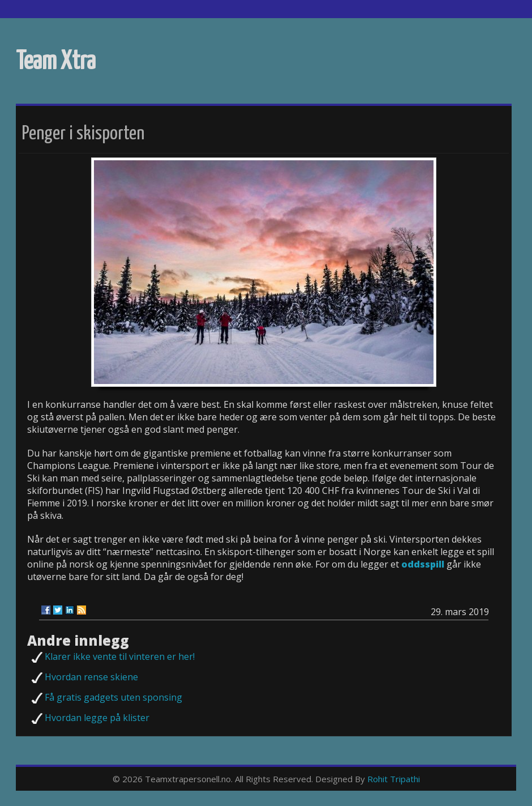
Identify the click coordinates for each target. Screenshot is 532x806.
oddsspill (423, 564)
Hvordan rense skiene (91, 677)
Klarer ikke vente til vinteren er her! (120, 656)
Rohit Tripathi (394, 779)
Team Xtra (56, 62)
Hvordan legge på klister (97, 718)
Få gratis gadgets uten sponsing (113, 697)
